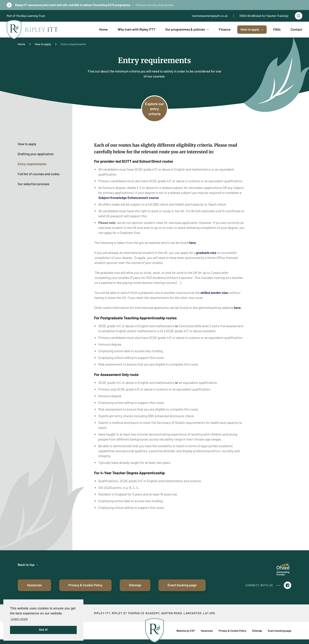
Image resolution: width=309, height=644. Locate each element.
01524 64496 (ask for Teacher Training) (264, 16)
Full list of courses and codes (39, 174)
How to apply (43, 44)
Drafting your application (36, 154)
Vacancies (34, 585)
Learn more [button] (19, 619)
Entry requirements (32, 164)
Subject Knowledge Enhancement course (128, 198)
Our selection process (33, 184)
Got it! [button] (43, 630)
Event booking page (182, 585)
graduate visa (206, 253)
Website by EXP (186, 631)
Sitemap (135, 585)
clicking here (165, 5)
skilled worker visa (214, 293)
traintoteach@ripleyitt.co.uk (210, 16)
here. (238, 308)
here (192, 243)
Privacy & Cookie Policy (85, 585)
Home (21, 44)
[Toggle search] (299, 16)
